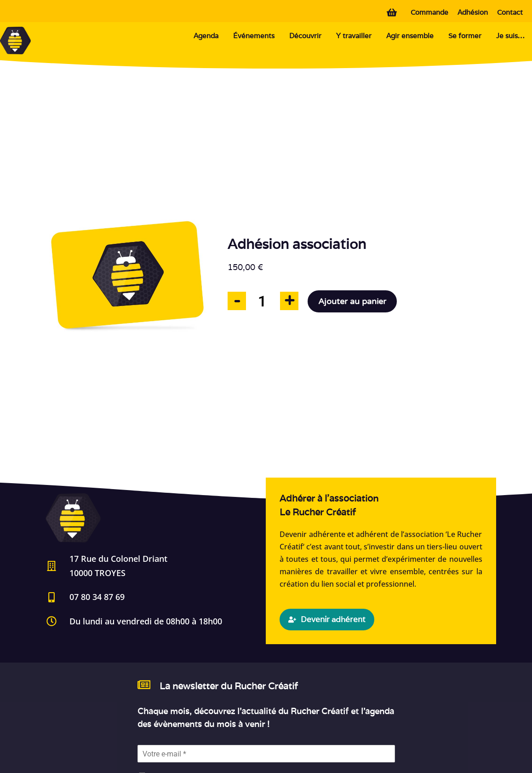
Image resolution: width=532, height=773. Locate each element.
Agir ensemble (410, 36)
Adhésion (473, 12)
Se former (465, 36)
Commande (429, 12)
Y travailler (354, 36)
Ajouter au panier (352, 301)
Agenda (206, 36)
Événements (254, 36)
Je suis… (510, 36)
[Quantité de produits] (262, 301)
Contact (510, 12)
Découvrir (305, 36)
